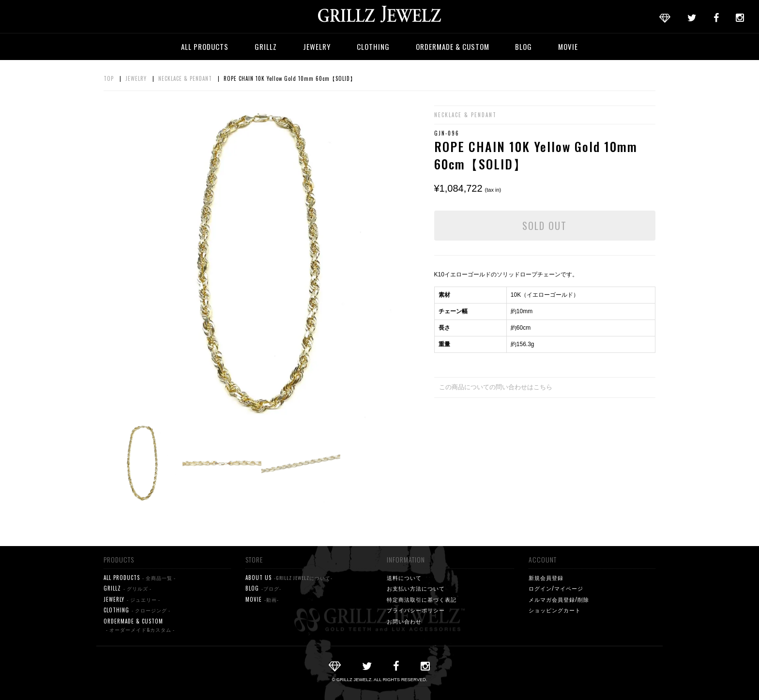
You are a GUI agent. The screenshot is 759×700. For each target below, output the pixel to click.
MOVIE (568, 46)
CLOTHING (373, 46)
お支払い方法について (416, 588)
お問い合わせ (404, 621)
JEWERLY (132, 600)
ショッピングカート (555, 610)
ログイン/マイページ (556, 588)
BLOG (524, 46)
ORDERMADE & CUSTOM (453, 46)
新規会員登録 (546, 578)
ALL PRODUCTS (205, 46)
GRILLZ (266, 46)
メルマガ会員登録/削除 (559, 599)
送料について (404, 578)
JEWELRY (317, 46)
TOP (109, 78)
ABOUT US (289, 578)
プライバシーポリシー (416, 610)
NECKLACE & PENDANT (185, 78)
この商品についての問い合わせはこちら (496, 387)
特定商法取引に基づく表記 (422, 599)
